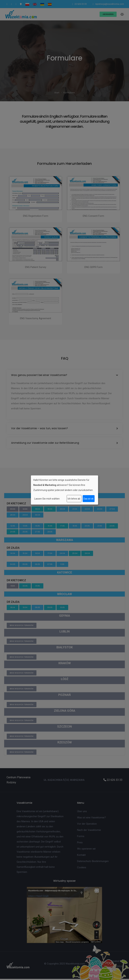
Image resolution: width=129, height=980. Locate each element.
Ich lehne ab (74, 499)
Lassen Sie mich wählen (47, 499)
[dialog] (64, 490)
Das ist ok (89, 499)
